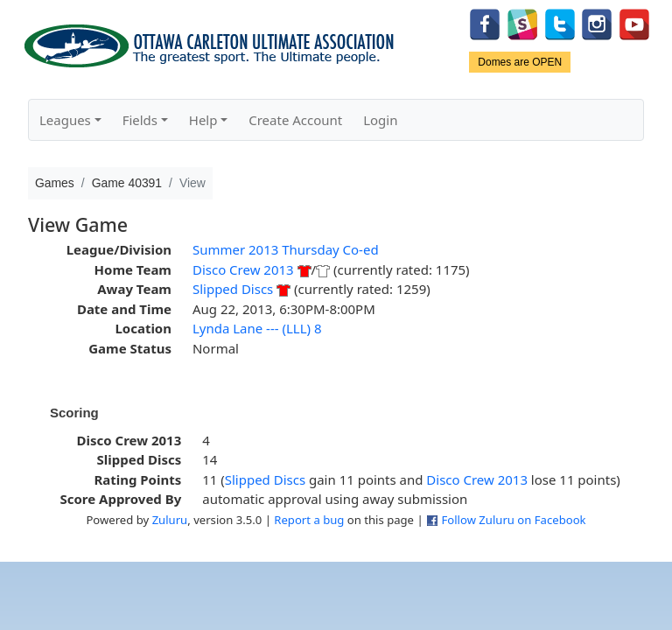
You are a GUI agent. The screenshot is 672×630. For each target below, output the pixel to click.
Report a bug (309, 520)
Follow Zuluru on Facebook (513, 520)
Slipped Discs (233, 289)
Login (380, 120)
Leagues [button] (65, 120)
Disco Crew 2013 (243, 269)
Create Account (295, 120)
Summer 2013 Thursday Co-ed (286, 249)
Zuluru (170, 520)
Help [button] (203, 120)
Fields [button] (140, 120)
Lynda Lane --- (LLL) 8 (257, 328)
